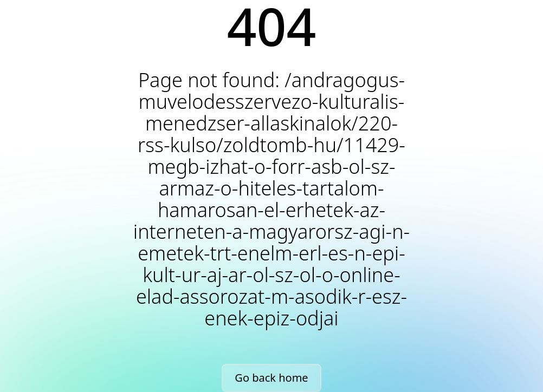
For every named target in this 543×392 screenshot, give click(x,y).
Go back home (271, 378)
